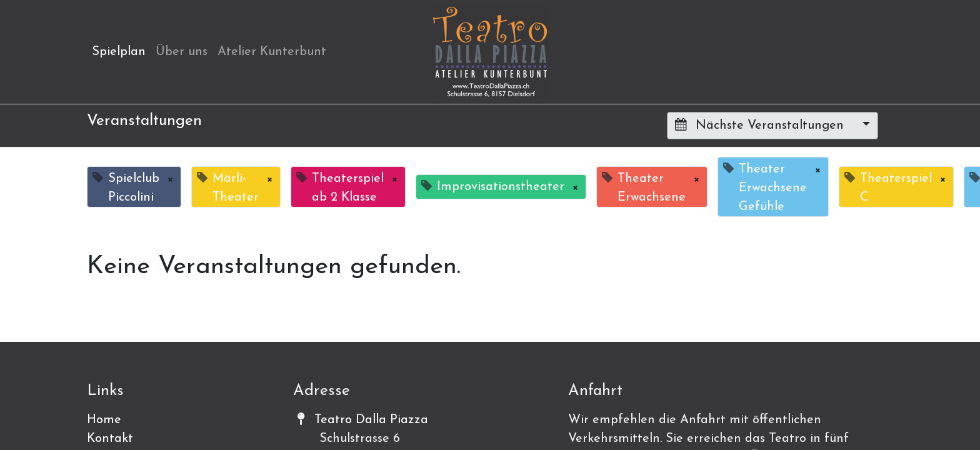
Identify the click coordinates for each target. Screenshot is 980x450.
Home (104, 420)
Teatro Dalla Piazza (371, 420)
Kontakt (110, 439)
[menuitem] (119, 52)
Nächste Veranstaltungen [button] (761, 125)
